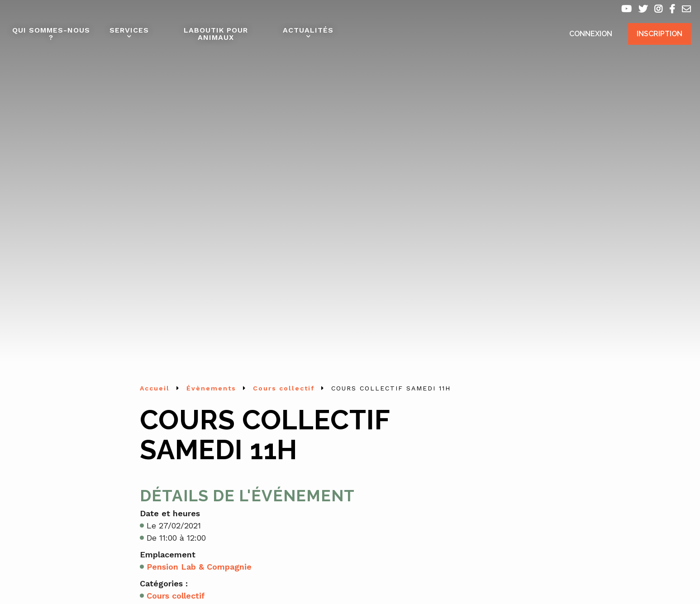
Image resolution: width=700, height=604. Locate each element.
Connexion (591, 34)
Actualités (308, 30)
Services (129, 30)
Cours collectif (176, 596)
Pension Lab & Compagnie (199, 567)
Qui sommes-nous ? (51, 34)
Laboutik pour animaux (216, 34)
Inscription (660, 34)
